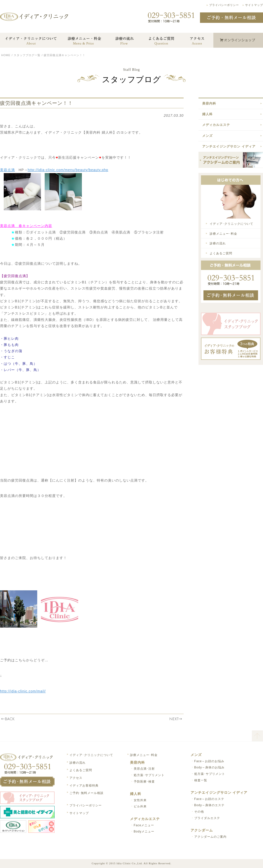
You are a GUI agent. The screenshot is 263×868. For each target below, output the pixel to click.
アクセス (76, 778)
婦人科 (207, 114)
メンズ (207, 136)
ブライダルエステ (207, 818)
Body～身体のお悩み (209, 767)
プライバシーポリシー (224, 5)
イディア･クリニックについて (231, 224)
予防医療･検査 (144, 782)
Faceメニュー (144, 825)
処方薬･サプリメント (149, 775)
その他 (199, 812)
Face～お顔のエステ (209, 799)
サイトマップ (254, 5)
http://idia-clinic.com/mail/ (23, 691)
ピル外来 (140, 806)
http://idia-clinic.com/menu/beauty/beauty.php (68, 170)
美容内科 (209, 103)
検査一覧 (201, 780)
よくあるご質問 (221, 253)
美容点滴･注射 (144, 769)
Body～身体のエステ (209, 805)
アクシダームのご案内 (210, 837)
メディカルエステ (216, 125)
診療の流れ (218, 243)
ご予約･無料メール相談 (86, 793)
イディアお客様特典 (84, 786)
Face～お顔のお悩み (209, 761)
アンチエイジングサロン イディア (229, 146)
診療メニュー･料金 (223, 234)
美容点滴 (7, 170)
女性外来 (140, 800)
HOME (6, 55)
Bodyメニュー (144, 831)
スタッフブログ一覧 (27, 55)
